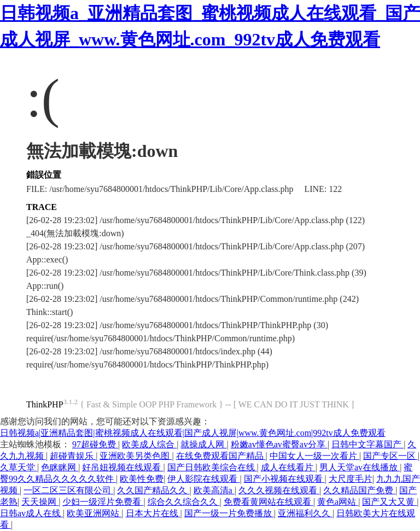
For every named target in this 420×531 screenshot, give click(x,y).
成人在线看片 (288, 467)
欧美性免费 (142, 479)
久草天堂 (19, 467)
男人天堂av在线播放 (360, 467)
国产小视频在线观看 (284, 479)
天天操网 (40, 502)
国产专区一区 (390, 456)
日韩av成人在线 (31, 513)
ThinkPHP (45, 404)
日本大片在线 (153, 513)
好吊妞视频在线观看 (122, 467)
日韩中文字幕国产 (367, 444)
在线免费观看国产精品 (221, 456)
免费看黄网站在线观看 (269, 502)
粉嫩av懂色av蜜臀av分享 (279, 444)
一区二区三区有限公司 (68, 490)
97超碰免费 (95, 444)
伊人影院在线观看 (203, 479)
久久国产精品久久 (153, 490)
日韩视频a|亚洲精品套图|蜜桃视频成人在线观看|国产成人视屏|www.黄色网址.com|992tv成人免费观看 (193, 433)
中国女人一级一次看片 (314, 456)
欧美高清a (214, 490)
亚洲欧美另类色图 (136, 456)
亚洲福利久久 (305, 513)
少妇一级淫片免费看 (103, 502)
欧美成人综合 (149, 444)
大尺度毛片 (351, 479)
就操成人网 (203, 444)
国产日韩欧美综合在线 (212, 467)
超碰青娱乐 (73, 456)
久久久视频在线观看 (279, 490)
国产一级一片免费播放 (229, 513)
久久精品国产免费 (359, 490)
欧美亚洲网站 (94, 513)
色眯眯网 (60, 467)
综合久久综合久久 (184, 502)
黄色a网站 (338, 502)
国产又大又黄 (389, 502)
